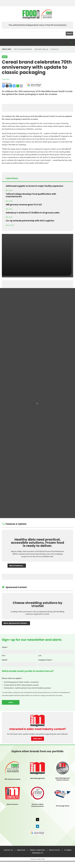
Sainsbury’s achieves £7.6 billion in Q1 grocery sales (33, 213)
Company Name (45, 660)
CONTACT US (8, 850)
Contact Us (54, 49)
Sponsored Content (16, 587)
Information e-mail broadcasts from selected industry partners (28, 688)
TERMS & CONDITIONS (37, 850)
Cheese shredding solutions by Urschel (37, 604)
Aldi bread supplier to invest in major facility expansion (35, 186)
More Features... (17, 566)
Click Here (38, 739)
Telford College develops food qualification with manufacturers (31, 195)
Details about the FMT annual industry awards (21, 685)
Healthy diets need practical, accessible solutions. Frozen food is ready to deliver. (37, 543)
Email (5, 660)
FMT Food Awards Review (23, 49)
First (4, 656)
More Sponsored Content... (16, 623)
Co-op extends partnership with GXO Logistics (30, 221)
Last (40, 656)
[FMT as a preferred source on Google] (34, 85)
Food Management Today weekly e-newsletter (22, 682)
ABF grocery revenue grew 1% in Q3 (24, 205)
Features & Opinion (16, 524)
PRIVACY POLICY (55, 850)
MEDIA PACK (21, 850)
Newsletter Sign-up (41, 49)
